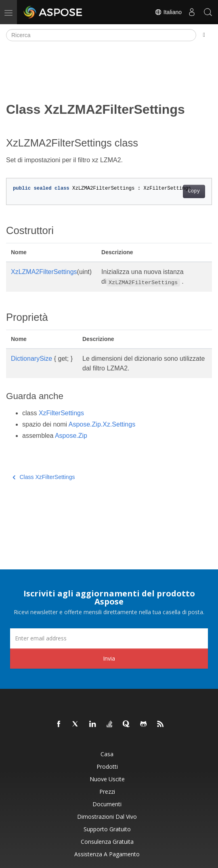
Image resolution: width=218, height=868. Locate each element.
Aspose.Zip (71, 436)
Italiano (168, 12)
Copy (194, 191)
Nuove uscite (107, 779)
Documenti (107, 804)
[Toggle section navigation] (204, 35)
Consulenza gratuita (107, 842)
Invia (109, 658)
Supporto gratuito (107, 829)
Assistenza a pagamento (107, 854)
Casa (107, 754)
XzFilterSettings (61, 413)
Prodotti (107, 767)
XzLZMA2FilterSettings (44, 272)
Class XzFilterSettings (44, 477)
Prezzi (107, 792)
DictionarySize (31, 359)
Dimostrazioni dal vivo (107, 817)
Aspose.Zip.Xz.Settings (102, 424)
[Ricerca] (101, 35)
